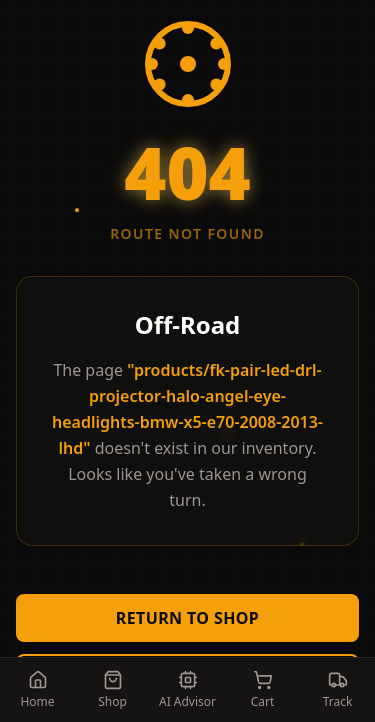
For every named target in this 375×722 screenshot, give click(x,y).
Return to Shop (187, 618)
